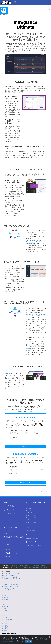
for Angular (29, 506)
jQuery (33, 242)
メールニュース (7, 618)
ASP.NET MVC (40, 240)
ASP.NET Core (31, 240)
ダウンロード (6, 608)
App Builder (8, 186)
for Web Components (32, 513)
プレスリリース (7, 629)
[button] (15, 2)
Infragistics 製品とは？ (33, 538)
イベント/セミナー (7, 619)
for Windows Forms (9, 531)
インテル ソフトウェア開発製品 (11, 573)
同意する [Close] (29, 641)
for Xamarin (7, 549)
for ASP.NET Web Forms (33, 522)
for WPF (6, 533)
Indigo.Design (9, 373)
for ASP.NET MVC (31, 518)
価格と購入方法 (31, 531)
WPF (12, 269)
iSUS (4, 601)
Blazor (28, 242)
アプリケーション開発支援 (10, 577)
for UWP (6, 545)
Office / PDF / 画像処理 (8, 575)
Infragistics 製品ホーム (10, 506)
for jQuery (29, 520)
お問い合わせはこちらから (34, 545)
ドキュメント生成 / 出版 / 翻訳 (11, 585)
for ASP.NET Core (31, 515)
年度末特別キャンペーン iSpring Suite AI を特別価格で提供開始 (28, 565)
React (38, 242)
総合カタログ (6, 599)
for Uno (6, 542)
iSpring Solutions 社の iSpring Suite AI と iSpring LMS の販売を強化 (29, 567)
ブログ (4, 616)
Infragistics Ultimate (9, 513)
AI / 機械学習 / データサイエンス (11, 579)
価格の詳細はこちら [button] (25, 447)
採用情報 (5, 631)
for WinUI (6, 547)
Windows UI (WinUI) (32, 314)
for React (29, 511)
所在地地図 (5, 627)
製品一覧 (5, 596)
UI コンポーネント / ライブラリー (11, 586)
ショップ (5, 610)
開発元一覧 (5, 597)
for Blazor (29, 508)
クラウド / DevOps (7, 590)
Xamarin (29, 349)
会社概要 (5, 625)
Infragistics (4, 11)
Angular (40, 238)
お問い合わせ (6, 607)
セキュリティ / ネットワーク (10, 588)
